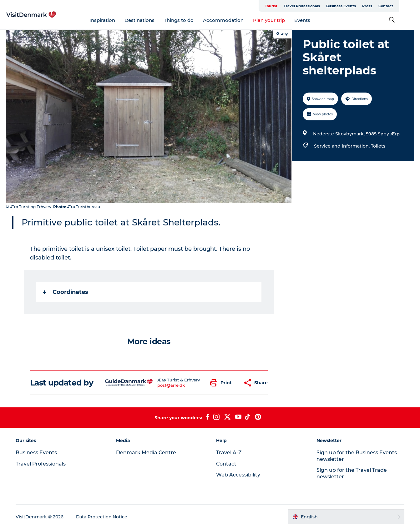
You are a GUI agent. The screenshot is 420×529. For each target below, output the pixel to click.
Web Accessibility (238, 475)
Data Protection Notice (103, 517)
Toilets (378, 146)
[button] (223, 383)
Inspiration (113, 20)
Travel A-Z (229, 453)
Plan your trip (279, 20)
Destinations (150, 20)
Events (313, 20)
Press (388, 6)
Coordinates (66, 292)
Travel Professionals (322, 6)
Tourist (292, 6)
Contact (406, 6)
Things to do (189, 20)
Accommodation (234, 20)
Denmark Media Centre (147, 453)
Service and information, (342, 146)
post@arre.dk (171, 385)
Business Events (362, 6)
